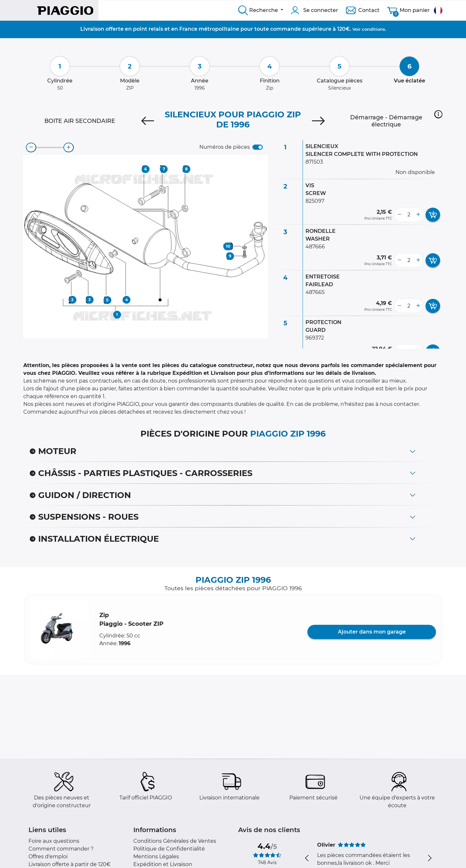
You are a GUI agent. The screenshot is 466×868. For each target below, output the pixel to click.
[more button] (418, 215)
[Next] (318, 121)
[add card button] (433, 215)
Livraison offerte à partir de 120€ (70, 864)
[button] (438, 114)
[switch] (258, 147)
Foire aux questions (54, 841)
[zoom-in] (69, 147)
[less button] (399, 215)
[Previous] (148, 121)
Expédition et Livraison (163, 864)
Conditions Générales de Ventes (175, 841)
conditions (373, 29)
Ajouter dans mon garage (372, 632)
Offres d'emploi (48, 857)
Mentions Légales (156, 857)
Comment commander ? (61, 849)
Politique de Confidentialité (169, 849)
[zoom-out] (31, 147)
